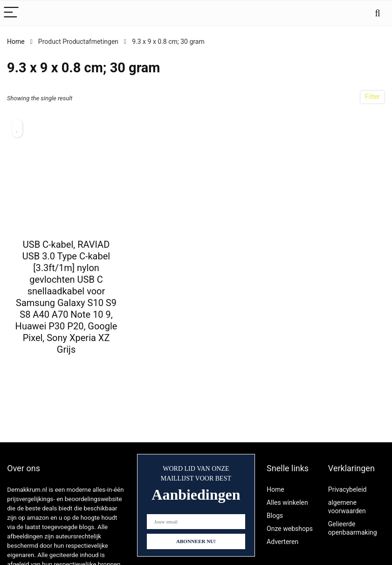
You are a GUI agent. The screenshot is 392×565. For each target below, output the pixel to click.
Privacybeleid (347, 489)
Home (16, 42)
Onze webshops (290, 529)
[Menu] (11, 13)
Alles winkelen (287, 502)
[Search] (378, 13)
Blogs (275, 516)
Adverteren (282, 542)
